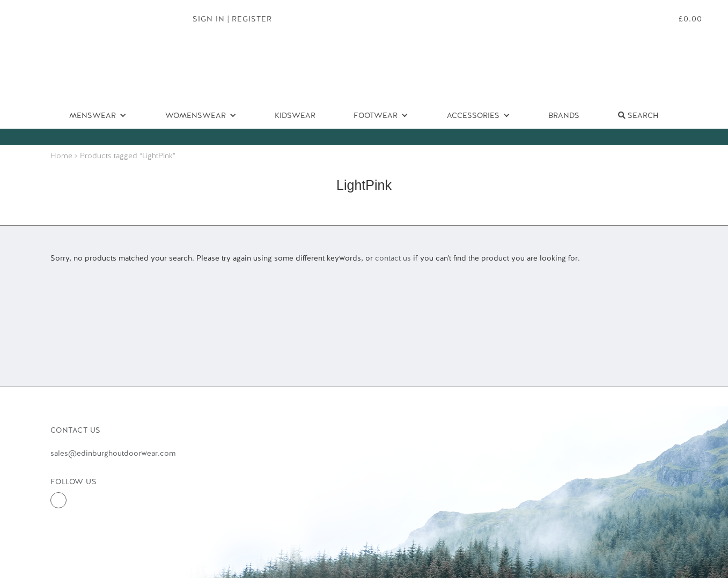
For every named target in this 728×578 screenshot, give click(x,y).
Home (61, 155)
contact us (393, 258)
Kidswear (295, 115)
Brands (564, 115)
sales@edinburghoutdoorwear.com (113, 453)
